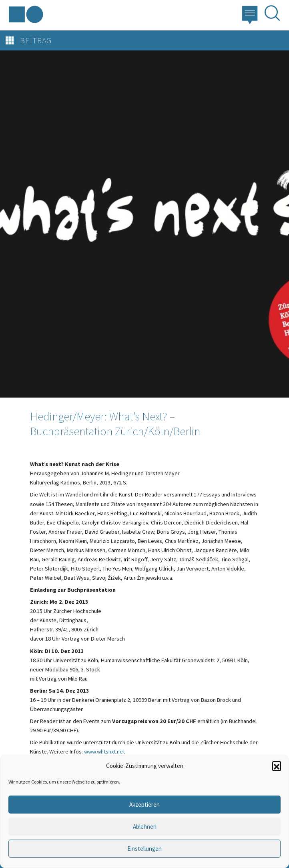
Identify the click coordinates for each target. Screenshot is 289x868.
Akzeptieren (144, 805)
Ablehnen (145, 827)
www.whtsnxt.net (104, 751)
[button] (277, 766)
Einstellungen (144, 849)
